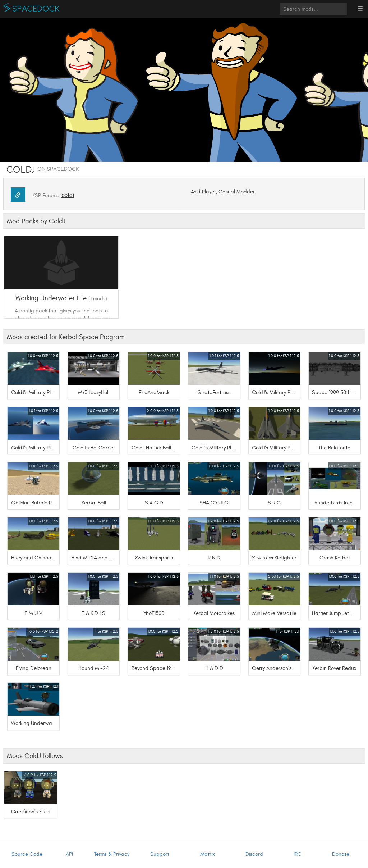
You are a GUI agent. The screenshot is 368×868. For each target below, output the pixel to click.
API (69, 854)
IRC (298, 854)
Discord (254, 854)
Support (160, 854)
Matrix (208, 854)
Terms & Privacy (112, 854)
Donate (341, 854)
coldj (68, 195)
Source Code (27, 854)
